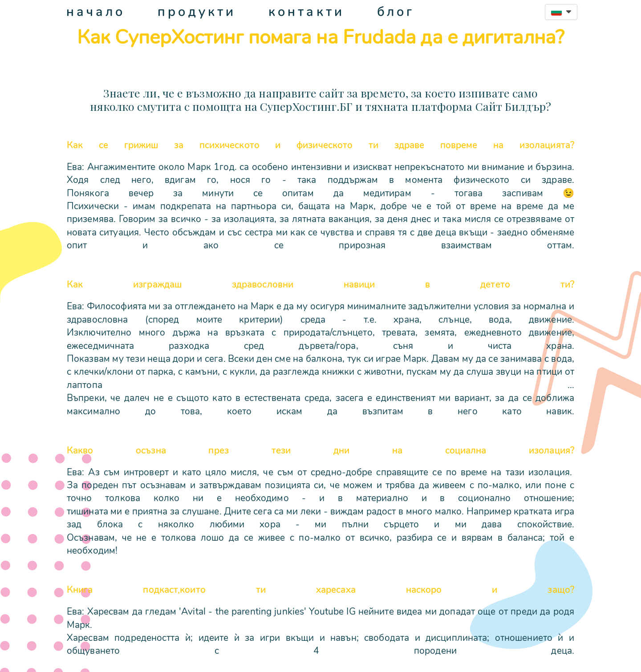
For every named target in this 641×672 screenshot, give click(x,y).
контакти (306, 12)
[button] (561, 12)
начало (96, 12)
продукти (197, 12)
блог (396, 12)
